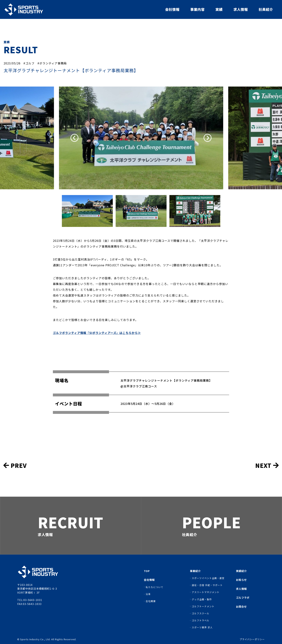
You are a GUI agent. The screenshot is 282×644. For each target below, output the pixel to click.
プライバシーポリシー (252, 639)
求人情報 (241, 9)
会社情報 (172, 9)
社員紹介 (266, 9)
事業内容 (197, 9)
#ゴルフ (29, 63)
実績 (219, 9)
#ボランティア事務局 (52, 63)
